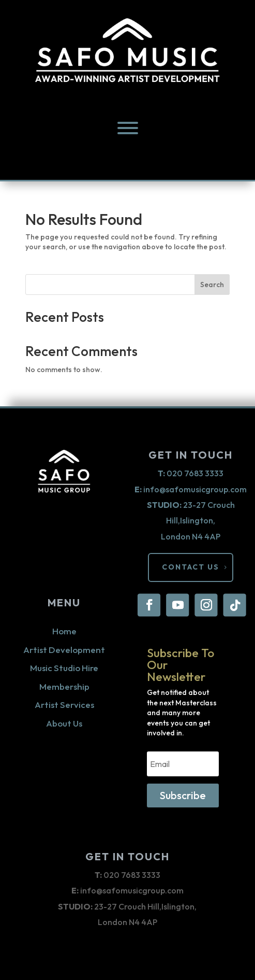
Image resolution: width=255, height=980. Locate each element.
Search (212, 285)
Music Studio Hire (64, 668)
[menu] (128, 128)
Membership (64, 686)
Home (64, 631)
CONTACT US (191, 567)
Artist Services (64, 705)
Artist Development (64, 650)
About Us (64, 723)
